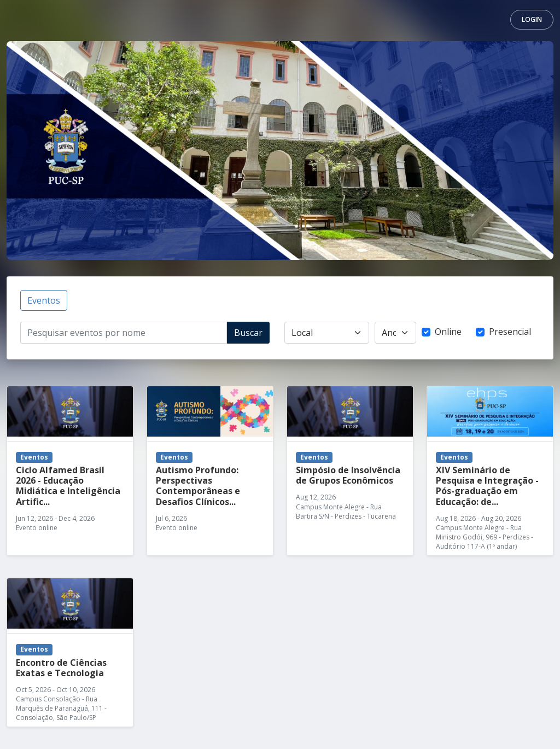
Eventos (44, 300)
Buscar (248, 333)
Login (532, 19)
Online (448, 332)
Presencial (510, 332)
